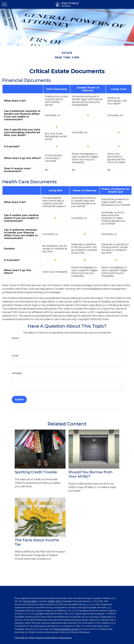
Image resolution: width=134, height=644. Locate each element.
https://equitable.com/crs (66, 629)
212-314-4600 (30, 601)
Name (15, 338)
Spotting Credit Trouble (36, 472)
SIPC (58, 601)
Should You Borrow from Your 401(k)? (90, 474)
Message (17, 373)
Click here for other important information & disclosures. (43, 638)
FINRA (51, 601)
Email (15, 356)
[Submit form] (19, 399)
